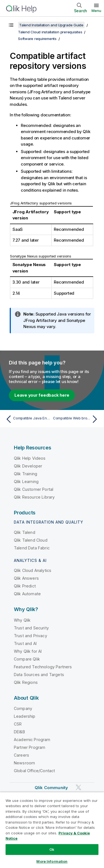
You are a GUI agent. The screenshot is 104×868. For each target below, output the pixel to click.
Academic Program (32, 740)
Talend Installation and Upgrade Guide (51, 25)
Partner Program (30, 747)
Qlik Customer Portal (34, 489)
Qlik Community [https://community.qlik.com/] (51, 788)
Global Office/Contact (34, 771)
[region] (52, 830)
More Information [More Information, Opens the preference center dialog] (52, 861)
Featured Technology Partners (43, 667)
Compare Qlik (27, 659)
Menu (96, 11)
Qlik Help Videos (30, 458)
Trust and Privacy (31, 636)
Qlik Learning (26, 481)
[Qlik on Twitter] (78, 788)
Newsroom (24, 763)
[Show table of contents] (11, 25)
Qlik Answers (26, 578)
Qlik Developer (28, 466)
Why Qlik (22, 620)
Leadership (25, 716)
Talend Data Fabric (32, 548)
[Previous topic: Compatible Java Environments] (28, 419)
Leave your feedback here (42, 395)
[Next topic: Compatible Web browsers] (76, 419)
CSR (18, 724)
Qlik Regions (26, 682)
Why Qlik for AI (28, 651)
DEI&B (19, 732)
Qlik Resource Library (34, 497)
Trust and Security (31, 628)
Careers (21, 755)
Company (23, 708)
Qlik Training (26, 474)
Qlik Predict (25, 586)
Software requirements (37, 39)
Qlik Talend (25, 532)
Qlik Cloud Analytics (33, 570)
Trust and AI (25, 643)
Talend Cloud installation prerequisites (50, 32)
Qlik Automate (27, 594)
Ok (52, 849)
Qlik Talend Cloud (31, 540)
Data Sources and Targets (39, 675)
